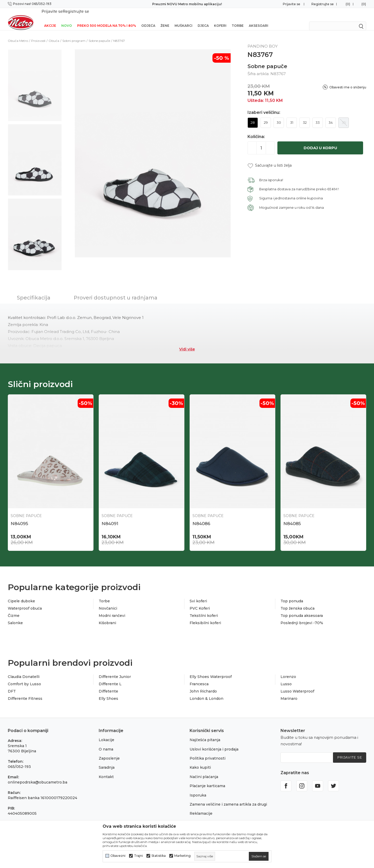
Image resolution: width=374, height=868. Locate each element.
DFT (12, 685)
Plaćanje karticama (207, 780)
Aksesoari (259, 19)
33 (318, 116)
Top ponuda (292, 595)
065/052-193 (19, 761)
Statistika (159, 856)
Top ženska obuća (298, 602)
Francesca (199, 678)
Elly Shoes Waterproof (211, 671)
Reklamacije (201, 807)
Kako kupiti (200, 761)
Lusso (286, 678)
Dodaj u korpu (320, 141)
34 (331, 116)
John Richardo (203, 685)
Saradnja (107, 761)
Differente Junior (115, 671)
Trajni (138, 856)
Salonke (15, 617)
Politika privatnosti (208, 752)
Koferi (220, 19)
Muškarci (183, 19)
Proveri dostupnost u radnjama (116, 291)
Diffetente (108, 685)
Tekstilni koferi (204, 610)
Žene (165, 19)
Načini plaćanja (204, 771)
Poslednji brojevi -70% (302, 617)
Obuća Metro (18, 34)
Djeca (203, 19)
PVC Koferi (200, 602)
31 (292, 116)
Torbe (238, 19)
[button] (270, 159)
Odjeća (148, 19)
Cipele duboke (21, 595)
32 (305, 116)
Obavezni (118, 856)
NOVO (67, 19)
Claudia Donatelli (24, 671)
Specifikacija (34, 291)
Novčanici (108, 602)
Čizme (14, 610)
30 (279, 116)
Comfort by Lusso (24, 678)
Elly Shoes (108, 693)
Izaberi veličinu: (264, 106)
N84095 (19, 517)
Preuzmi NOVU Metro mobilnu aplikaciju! (187, 4)
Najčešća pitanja (205, 734)
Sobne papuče (99, 34)
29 (266, 116)
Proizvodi (38, 34)
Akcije (50, 19)
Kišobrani (107, 617)
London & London (206, 693)
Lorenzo (288, 671)
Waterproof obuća (25, 602)
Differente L (110, 678)
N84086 (201, 517)
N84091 (110, 517)
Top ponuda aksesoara (302, 610)
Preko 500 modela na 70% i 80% (107, 19)
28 (253, 116)
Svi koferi (198, 595)
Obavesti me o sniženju (348, 80)
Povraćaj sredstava (207, 817)
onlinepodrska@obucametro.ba (38, 776)
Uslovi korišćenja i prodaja (214, 743)
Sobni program (74, 34)
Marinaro (289, 693)
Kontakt (106, 771)
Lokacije (106, 734)
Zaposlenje (109, 752)
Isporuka (198, 789)
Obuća (54, 34)
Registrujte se (323, 4)
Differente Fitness (25, 693)
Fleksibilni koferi (205, 617)
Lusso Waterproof (297, 685)
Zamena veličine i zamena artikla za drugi (228, 798)
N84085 (292, 517)
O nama (106, 743)
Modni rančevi (112, 610)
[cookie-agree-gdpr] (259, 856)
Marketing (182, 856)
